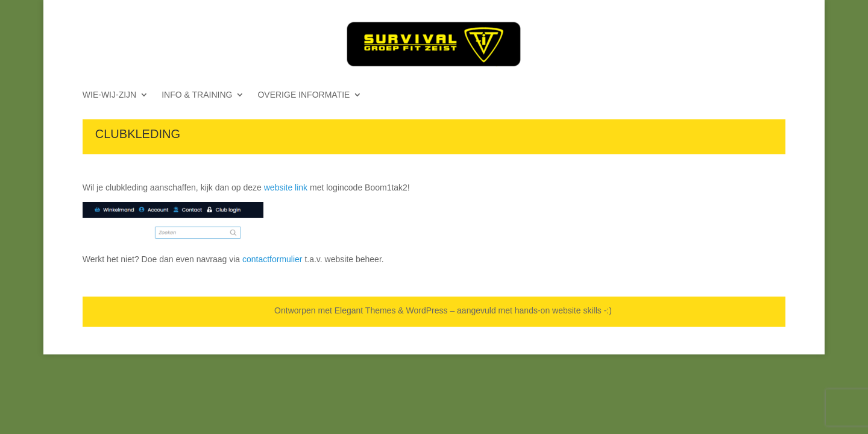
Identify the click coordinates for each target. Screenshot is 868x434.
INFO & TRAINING (197, 95)
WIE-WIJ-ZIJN (109, 95)
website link (286, 187)
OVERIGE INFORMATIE (303, 95)
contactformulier (272, 259)
